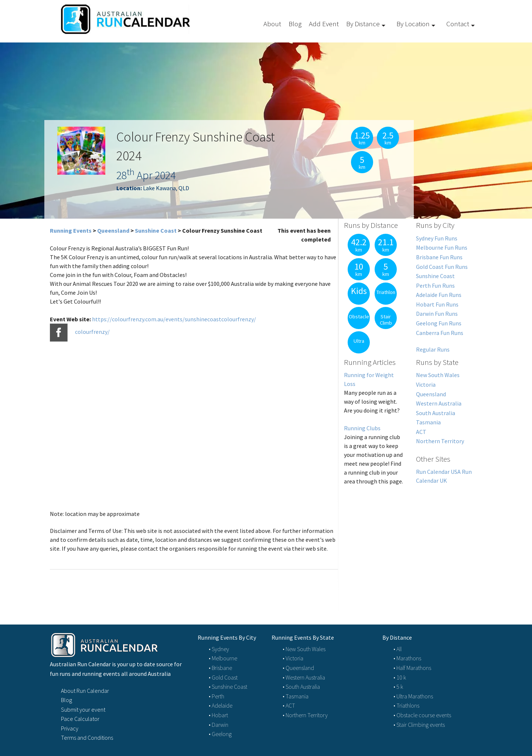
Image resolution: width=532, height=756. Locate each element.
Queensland (113, 230)
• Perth (216, 696)
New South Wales (438, 375)
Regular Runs (433, 349)
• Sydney (219, 649)
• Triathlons (406, 705)
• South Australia (301, 687)
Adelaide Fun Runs (439, 295)
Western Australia (439, 403)
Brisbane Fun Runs (439, 257)
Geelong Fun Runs (439, 323)
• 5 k (398, 687)
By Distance (363, 24)
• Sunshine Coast (228, 687)
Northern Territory (440, 441)
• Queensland (298, 668)
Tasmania (428, 422)
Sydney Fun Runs (437, 238)
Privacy (70, 728)
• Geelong (220, 734)
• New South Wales (304, 649)
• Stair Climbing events (419, 725)
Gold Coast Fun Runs (442, 267)
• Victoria (293, 658)
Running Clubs (362, 428)
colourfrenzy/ (92, 332)
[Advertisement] (410, 546)
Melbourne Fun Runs (442, 247)
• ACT (289, 705)
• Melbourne (223, 658)
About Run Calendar (85, 691)
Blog (295, 24)
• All (398, 649)
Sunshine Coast (156, 230)
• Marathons (407, 658)
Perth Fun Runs (435, 285)
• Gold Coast (223, 677)
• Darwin (219, 725)
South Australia (436, 413)
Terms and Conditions (87, 738)
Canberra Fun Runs (440, 333)
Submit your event (83, 709)
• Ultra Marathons (413, 696)
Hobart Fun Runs (437, 304)
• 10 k (400, 677)
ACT (421, 432)
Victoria (426, 384)
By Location (413, 24)
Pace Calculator (80, 719)
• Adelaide (221, 705)
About (272, 24)
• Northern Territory (305, 715)
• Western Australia (304, 677)
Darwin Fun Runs (437, 314)
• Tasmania (296, 696)
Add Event (324, 24)
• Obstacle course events (422, 715)
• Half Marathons (412, 668)
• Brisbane (220, 668)
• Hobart (218, 715)
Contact (458, 24)
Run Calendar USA (438, 472)
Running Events (71, 230)
